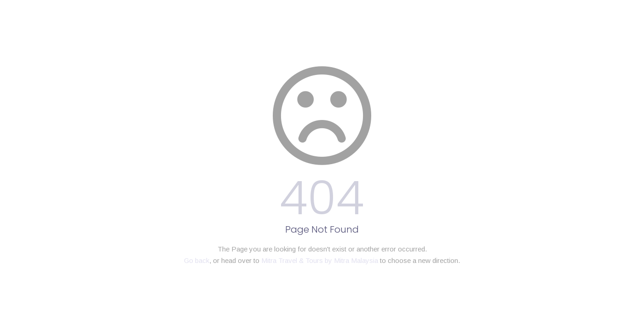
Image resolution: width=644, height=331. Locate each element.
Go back (197, 260)
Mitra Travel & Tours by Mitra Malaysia (320, 260)
